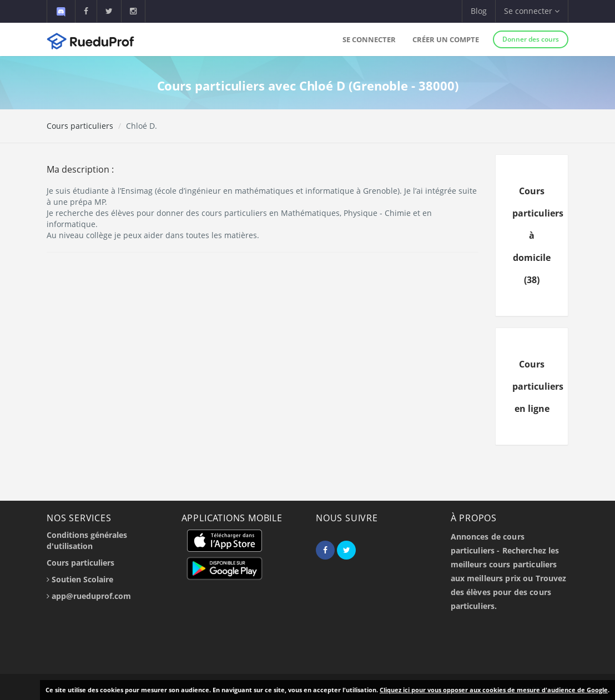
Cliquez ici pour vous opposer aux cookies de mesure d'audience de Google (494, 690)
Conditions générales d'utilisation (87, 540)
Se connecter (369, 39)
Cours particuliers (80, 126)
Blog (479, 11)
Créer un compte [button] (446, 39)
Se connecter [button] (532, 11)
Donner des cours (531, 39)
